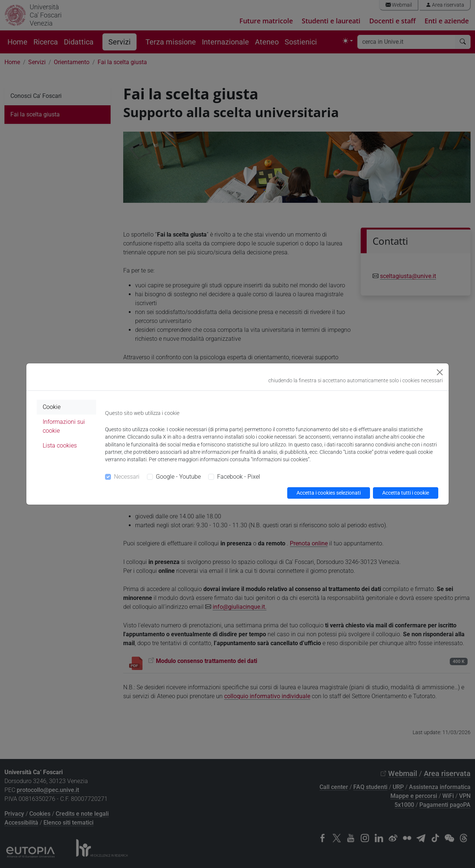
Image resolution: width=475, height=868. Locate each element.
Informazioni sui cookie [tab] (64, 426)
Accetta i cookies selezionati (329, 493)
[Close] (440, 372)
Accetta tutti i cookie (406, 493)
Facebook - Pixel (239, 477)
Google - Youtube (178, 477)
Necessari (127, 477)
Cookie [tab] (52, 407)
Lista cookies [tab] (60, 445)
